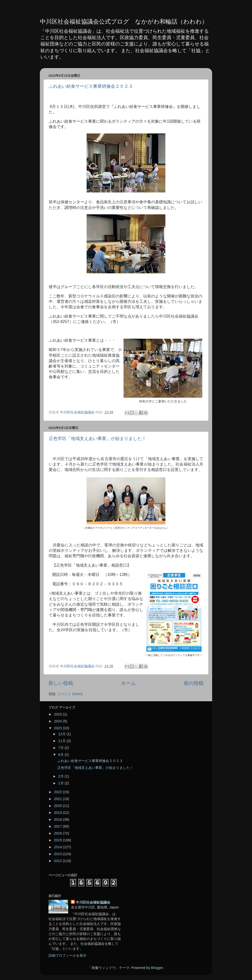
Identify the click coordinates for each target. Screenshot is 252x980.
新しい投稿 (61, 683)
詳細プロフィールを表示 (67, 955)
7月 (62, 748)
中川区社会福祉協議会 (93, 902)
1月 (62, 783)
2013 (58, 854)
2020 (58, 806)
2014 (58, 847)
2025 (58, 714)
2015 (58, 840)
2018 (58, 819)
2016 (58, 833)
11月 (63, 741)
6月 (62, 755)
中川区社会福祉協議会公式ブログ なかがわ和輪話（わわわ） (124, 22)
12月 (63, 734)
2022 (58, 792)
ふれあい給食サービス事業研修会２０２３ (91, 86)
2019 (58, 813)
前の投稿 (194, 683)
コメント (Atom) (70, 694)
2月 (62, 776)
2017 (58, 826)
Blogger (157, 968)
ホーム (128, 683)
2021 (58, 799)
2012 (58, 861)
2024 (58, 721)
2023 (58, 728)
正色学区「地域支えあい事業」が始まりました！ (97, 439)
